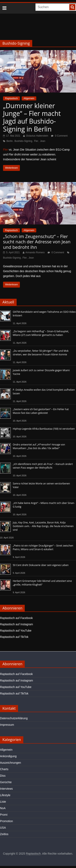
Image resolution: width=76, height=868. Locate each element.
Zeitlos (4, 834)
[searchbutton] (72, 7)
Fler (36, 141)
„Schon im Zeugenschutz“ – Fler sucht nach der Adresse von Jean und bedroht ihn (37, 242)
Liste (3, 802)
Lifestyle (5, 795)
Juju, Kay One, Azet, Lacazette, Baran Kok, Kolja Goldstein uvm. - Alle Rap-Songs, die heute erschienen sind (43, 526)
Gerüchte (6, 782)
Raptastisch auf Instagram (17, 624)
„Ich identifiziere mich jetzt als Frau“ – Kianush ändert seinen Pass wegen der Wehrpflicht (43, 466)
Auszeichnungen (11, 763)
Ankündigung (8, 756)
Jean (43, 141)
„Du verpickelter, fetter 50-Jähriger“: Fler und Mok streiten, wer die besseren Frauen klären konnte (41, 353)
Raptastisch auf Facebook (16, 618)
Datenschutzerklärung (14, 718)
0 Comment (59, 136)
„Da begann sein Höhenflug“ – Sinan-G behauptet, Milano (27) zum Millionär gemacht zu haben (41, 333)
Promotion (6, 821)
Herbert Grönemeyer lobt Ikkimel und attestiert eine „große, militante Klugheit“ (42, 583)
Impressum (7, 725)
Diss (3, 776)
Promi (4, 815)
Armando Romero (35, 252)
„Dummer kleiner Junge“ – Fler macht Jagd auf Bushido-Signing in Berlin (32, 117)
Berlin (10, 141)
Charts (4, 769)
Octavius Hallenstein (37, 136)
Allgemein (29, 98)
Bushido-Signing (23, 141)
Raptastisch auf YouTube (16, 631)
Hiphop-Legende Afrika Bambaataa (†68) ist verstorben (44, 429)
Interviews (6, 789)
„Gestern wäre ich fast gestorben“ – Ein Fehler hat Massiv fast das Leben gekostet (41, 411)
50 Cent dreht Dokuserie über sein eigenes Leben (41, 565)
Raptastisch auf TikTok (14, 637)
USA (3, 828)
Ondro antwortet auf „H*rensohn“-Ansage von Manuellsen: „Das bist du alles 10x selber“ (39, 446)
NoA (3, 808)
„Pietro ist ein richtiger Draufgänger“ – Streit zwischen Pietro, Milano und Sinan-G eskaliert (43, 547)
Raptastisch (11, 98)
